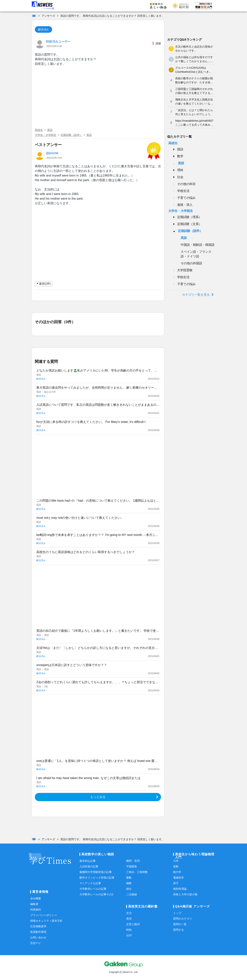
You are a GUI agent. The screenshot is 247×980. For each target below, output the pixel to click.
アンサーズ (48, 16)
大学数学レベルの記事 (93, 889)
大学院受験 (185, 270)
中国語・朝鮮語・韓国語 (198, 245)
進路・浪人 (185, 205)
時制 (129, 930)
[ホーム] (34, 16)
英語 (50, 130)
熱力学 (177, 872)
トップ (177, 913)
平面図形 (132, 866)
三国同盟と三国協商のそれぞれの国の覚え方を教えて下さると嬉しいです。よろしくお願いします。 (194, 91)
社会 (180, 177)
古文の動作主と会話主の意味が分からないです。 (194, 49)
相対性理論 (180, 889)
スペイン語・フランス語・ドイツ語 (196, 254)
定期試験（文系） (189, 224)
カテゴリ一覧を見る (196, 295)
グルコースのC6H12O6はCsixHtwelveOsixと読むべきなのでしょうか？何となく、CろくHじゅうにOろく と (194, 70)
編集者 (34, 904)
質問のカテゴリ (183, 919)
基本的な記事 (88, 861)
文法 (129, 913)
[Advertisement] (98, 98)
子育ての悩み (186, 198)
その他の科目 (186, 184)
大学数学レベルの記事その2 (96, 894)
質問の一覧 (180, 924)
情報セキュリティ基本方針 (46, 921)
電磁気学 (179, 878)
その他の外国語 (191, 263)
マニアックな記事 (90, 883)
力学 (176, 861)
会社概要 (36, 898)
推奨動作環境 (38, 932)
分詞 (129, 935)
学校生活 (183, 191)
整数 (129, 878)
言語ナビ (36, 943)
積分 (129, 889)
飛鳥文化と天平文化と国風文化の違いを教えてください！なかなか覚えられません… (194, 102)
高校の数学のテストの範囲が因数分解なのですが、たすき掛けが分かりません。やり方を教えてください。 (194, 81)
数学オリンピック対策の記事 (97, 878)
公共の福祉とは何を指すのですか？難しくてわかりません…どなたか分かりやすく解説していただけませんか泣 (194, 59)
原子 (176, 883)
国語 (180, 149)
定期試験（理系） (189, 217)
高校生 (39, 130)
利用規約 (36, 910)
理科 (180, 170)
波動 (176, 866)
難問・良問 (133, 861)
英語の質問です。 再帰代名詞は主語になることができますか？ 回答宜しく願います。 (112, 16)
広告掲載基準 (38, 926)
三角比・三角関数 (137, 872)
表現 (129, 919)
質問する (179, 930)
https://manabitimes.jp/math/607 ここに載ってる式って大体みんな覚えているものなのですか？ (194, 123)
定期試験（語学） (71, 135)
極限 (129, 883)
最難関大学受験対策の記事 (96, 872)
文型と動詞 (133, 924)
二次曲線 (132, 894)
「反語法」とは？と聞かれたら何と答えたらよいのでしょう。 (194, 112)
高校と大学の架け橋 (185, 894)
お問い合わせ (38, 937)
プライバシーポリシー (44, 915)
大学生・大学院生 (46, 135)
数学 (180, 156)
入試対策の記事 (89, 866)
